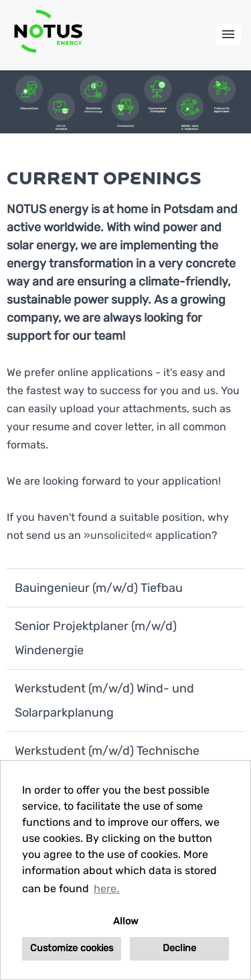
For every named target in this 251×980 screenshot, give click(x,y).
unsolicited (118, 535)
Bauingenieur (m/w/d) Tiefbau (99, 588)
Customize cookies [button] (72, 948)
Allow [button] (126, 921)
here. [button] (106, 889)
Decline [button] (179, 948)
